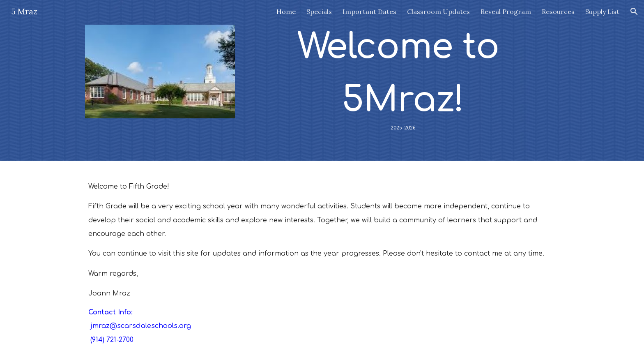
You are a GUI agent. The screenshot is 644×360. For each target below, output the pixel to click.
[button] (634, 12)
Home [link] (286, 12)
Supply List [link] (602, 12)
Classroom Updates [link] (438, 12)
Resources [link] (558, 12)
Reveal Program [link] (506, 12)
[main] (403, 80)
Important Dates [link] (369, 12)
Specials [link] (319, 12)
